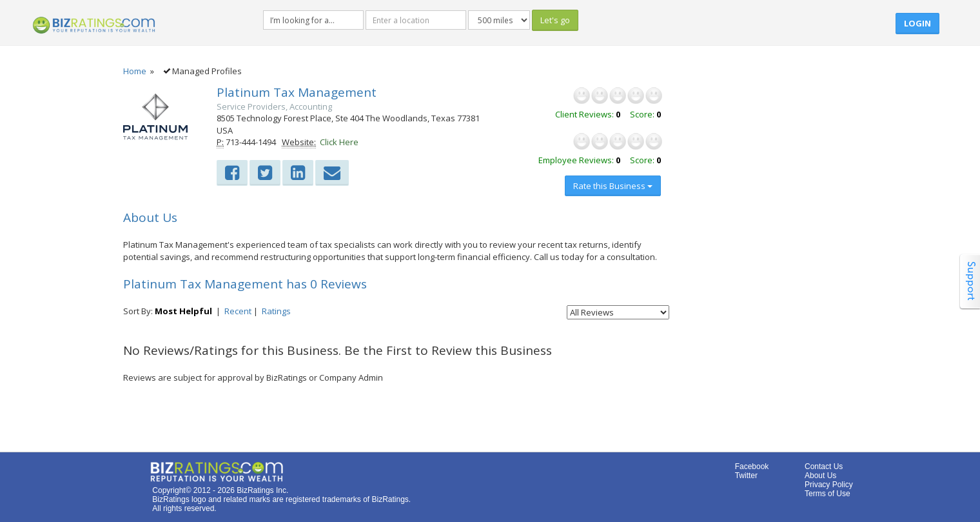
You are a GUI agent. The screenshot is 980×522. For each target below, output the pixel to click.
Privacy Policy (829, 485)
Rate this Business (613, 186)
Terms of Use (828, 494)
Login (917, 23)
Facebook (752, 467)
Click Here (339, 142)
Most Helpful (183, 311)
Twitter (746, 476)
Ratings (276, 311)
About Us (820, 476)
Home (135, 71)
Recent (238, 311)
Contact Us (824, 467)
